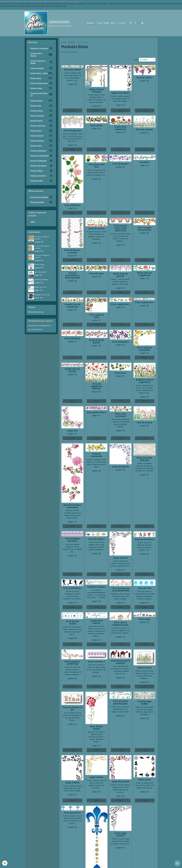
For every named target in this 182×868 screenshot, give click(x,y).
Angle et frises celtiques (97, 90)
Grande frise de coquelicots (72, 306)
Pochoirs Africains (41, 136)
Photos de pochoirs (41, 202)
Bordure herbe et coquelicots (145, 381)
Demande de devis (35, 329)
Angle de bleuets (121, 467)
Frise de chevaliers (145, 539)
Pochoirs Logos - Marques (41, 55)
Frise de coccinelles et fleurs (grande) (72, 275)
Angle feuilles (72, 783)
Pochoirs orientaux (41, 116)
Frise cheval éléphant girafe (120, 624)
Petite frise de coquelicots (145, 274)
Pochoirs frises (41, 106)
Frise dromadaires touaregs (121, 662)
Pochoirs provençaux (41, 126)
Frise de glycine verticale (72, 251)
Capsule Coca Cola (42, 295)
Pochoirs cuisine (41, 146)
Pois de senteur (145, 423)
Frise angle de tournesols (145, 349)
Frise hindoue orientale (72, 540)
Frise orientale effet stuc (145, 459)
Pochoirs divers (41, 78)
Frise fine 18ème (72, 70)
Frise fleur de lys (72, 813)
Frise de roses (97, 274)
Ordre (136, 60)
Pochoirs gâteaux (41, 171)
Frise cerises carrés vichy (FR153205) (121, 228)
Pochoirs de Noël (41, 181)
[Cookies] (5, 863)
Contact (106, 23)
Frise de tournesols (96, 455)
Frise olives (96, 125)
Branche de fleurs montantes (72, 506)
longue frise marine (97, 622)
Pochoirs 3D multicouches (41, 156)
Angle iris (72, 431)
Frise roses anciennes (120, 415)
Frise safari (145, 619)
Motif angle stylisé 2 (120, 834)
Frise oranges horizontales (145, 229)
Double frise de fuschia (72, 370)
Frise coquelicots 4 (145, 302)
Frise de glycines (72, 131)
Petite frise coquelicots (120, 128)
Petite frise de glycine (120, 275)
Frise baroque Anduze (145, 703)
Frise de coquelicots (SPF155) (96, 386)
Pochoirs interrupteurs (41, 166)
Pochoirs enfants (41, 121)
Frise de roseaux (145, 130)
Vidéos (33, 222)
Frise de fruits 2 (97, 539)
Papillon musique (96, 587)
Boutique (90, 23)
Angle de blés (97, 777)
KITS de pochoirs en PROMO (41, 62)
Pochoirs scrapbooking (41, 161)
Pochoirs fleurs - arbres (41, 73)
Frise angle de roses (97, 316)
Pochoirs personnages (41, 151)
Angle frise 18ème (120, 93)
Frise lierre (120, 373)
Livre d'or (122, 23)
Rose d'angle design (97, 728)
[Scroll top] (177, 863)
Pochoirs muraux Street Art (41, 94)
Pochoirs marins (41, 131)
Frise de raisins (145, 78)
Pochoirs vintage (41, 88)
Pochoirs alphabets (41, 68)
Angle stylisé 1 (121, 558)
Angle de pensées (120, 782)
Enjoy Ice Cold (41, 287)
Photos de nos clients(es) (41, 197)
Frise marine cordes (72, 622)
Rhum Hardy (40, 265)
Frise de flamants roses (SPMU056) (121, 590)
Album (113, 23)
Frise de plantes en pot (72, 709)
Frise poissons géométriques (121, 702)
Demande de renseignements (39, 326)
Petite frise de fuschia (96, 341)
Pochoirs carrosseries (41, 176)
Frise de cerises (96, 229)
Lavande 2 (145, 162)
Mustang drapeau (42, 280)
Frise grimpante (120, 342)
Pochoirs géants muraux (41, 83)
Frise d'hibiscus (72, 205)
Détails (72, 110)
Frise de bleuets (121, 164)
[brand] (48, 23)
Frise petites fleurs (96, 412)
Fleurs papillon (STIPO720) (72, 663)
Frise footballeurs (72, 588)
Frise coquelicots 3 (120, 304)
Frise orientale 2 (96, 662)
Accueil (100, 23)
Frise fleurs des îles (97, 166)
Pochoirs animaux (41, 101)
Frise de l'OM (145, 588)
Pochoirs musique (41, 111)
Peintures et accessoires (41, 48)
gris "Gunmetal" (41, 272)
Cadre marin (145, 780)
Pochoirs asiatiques (41, 141)
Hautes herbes (145, 668)
